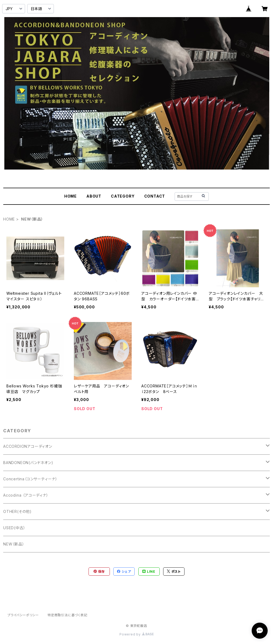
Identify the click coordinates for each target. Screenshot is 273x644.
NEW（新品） (14, 544)
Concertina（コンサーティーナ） (30, 479)
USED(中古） (14, 528)
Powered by (136, 634)
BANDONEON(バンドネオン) (28, 463)
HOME (71, 196)
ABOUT (94, 196)
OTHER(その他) (17, 511)
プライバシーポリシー (23, 615)
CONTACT (155, 196)
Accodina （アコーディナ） (26, 495)
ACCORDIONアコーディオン (28, 446)
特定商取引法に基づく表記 (67, 615)
